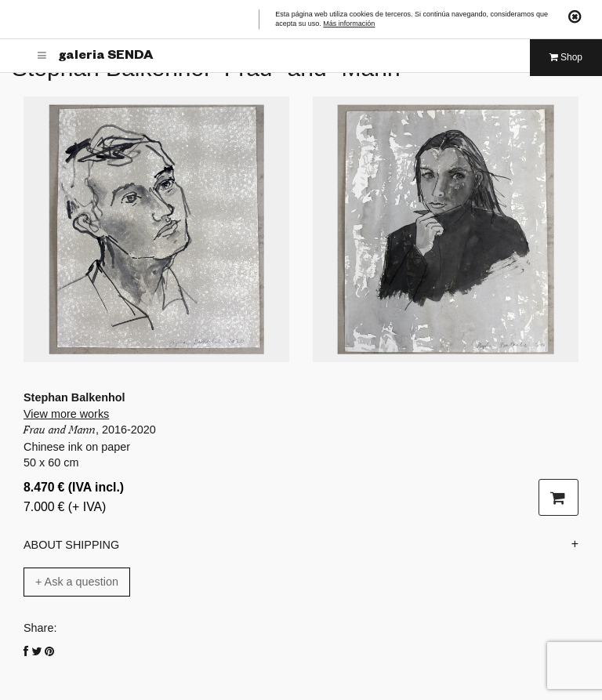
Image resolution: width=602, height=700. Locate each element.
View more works (66, 414)
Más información (349, 24)
